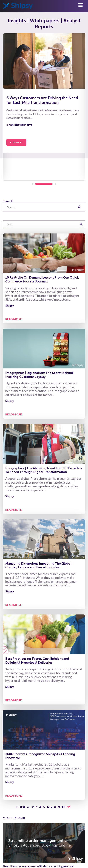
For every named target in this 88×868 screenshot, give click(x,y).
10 (64, 807)
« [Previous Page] (28, 807)
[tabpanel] (44, 107)
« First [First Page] (20, 807)
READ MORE (14, 319)
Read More (16, 142)
